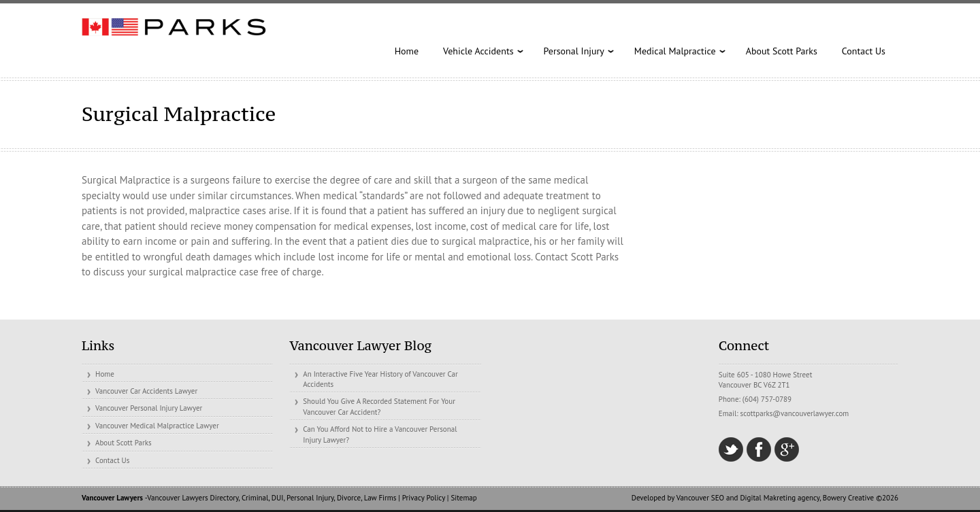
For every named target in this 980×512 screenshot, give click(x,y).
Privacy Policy (424, 498)
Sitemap (463, 498)
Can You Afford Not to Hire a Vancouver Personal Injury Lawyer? (380, 434)
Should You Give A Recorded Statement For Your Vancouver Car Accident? (379, 406)
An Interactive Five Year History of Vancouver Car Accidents (380, 379)
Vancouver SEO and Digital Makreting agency (748, 498)
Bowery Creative (848, 498)
